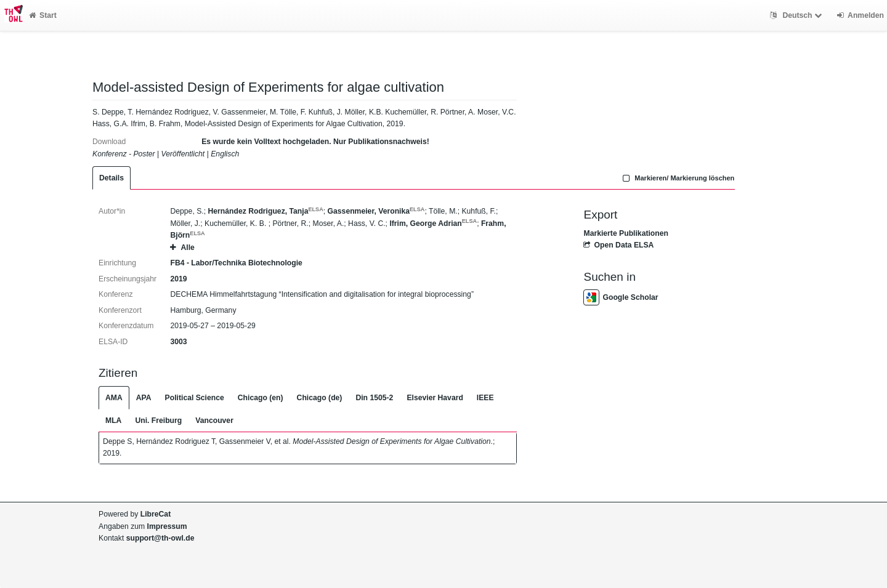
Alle (182, 248)
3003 (178, 342)
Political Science (195, 398)
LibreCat (156, 514)
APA (144, 398)
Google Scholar (621, 297)
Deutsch (797, 15)
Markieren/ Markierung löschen (678, 178)
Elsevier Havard (435, 398)
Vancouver (214, 421)
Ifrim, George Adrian (433, 224)
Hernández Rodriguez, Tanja (265, 211)
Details (111, 178)
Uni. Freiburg (158, 421)
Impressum (167, 526)
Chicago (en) (261, 398)
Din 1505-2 (374, 398)
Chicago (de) (320, 398)
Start (43, 15)
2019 (178, 279)
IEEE (485, 398)
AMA (114, 398)
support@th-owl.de (160, 538)
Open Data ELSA (618, 245)
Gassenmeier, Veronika (376, 211)
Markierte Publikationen (626, 233)
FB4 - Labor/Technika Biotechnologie (236, 263)
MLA (113, 421)
